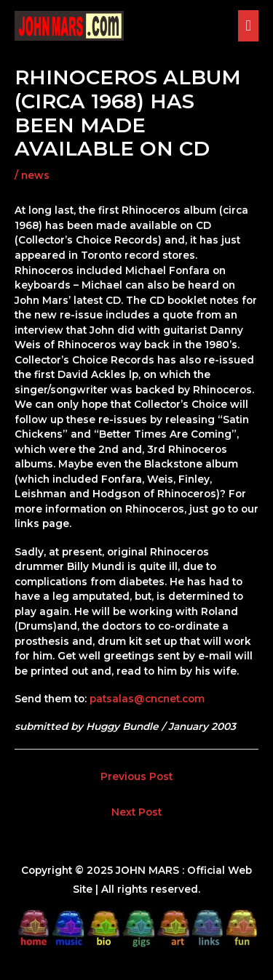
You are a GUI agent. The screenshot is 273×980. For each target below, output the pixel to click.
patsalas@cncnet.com (147, 699)
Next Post (136, 812)
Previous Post (136, 776)
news (35, 175)
